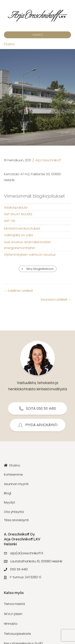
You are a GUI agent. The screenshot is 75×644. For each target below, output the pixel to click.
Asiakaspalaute (16, 208)
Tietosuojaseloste (17, 634)
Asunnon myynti (16, 484)
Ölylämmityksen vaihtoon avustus (30, 255)
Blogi (8, 493)
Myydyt (10, 502)
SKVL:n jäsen (13, 614)
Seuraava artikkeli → (56, 300)
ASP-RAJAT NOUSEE (18, 214)
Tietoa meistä (14, 604)
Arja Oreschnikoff (48, 160)
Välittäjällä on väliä (18, 235)
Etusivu (9, 44)
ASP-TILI (10, 221)
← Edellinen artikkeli (18, 291)
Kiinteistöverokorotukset (22, 229)
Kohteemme (13, 475)
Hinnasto (11, 624)
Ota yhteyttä (14, 512)
